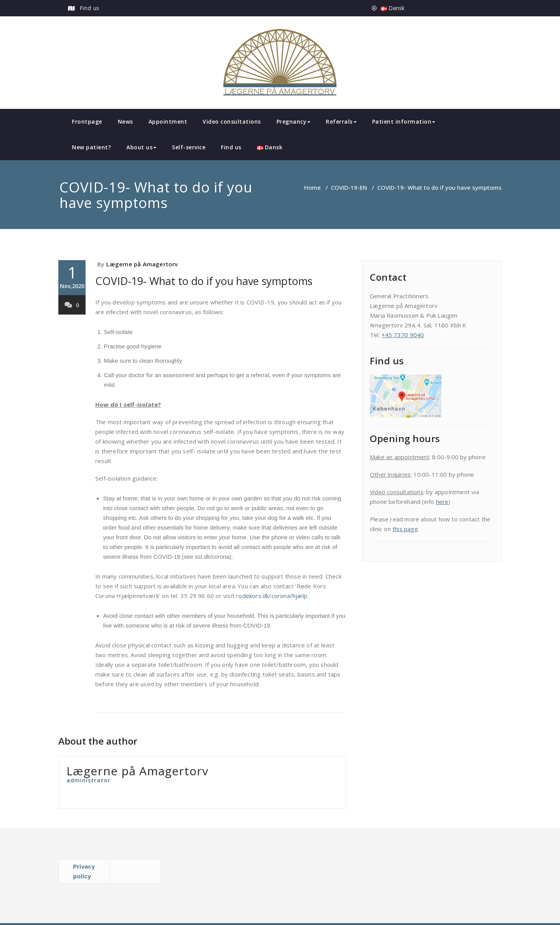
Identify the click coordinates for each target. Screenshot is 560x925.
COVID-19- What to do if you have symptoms (204, 281)
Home (312, 187)
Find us (90, 8)
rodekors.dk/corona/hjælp (272, 596)
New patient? (91, 147)
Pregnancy (294, 122)
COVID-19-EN (349, 187)
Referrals (341, 122)
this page (405, 529)
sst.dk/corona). (214, 557)
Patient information (404, 122)
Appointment (168, 122)
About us (141, 147)
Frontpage (87, 122)
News (125, 122)
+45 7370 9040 (403, 335)
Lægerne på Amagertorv (142, 264)
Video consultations (232, 122)
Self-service (189, 147)
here (442, 502)
